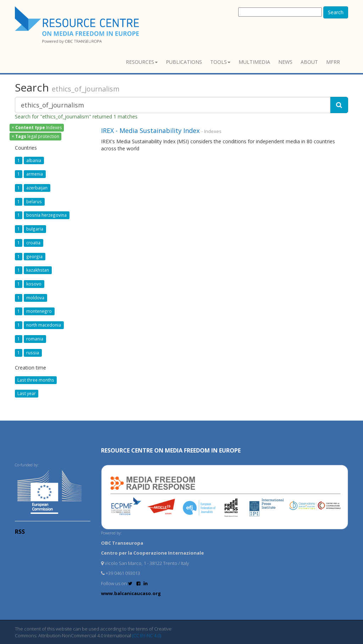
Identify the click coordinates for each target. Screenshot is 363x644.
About (309, 62)
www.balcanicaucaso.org (131, 593)
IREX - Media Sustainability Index (150, 131)
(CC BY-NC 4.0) (147, 635)
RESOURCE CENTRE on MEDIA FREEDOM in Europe (171, 450)
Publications (184, 62)
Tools (220, 62)
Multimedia (254, 62)
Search (336, 12)
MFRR (333, 62)
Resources (142, 62)
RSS (20, 532)
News (285, 62)
